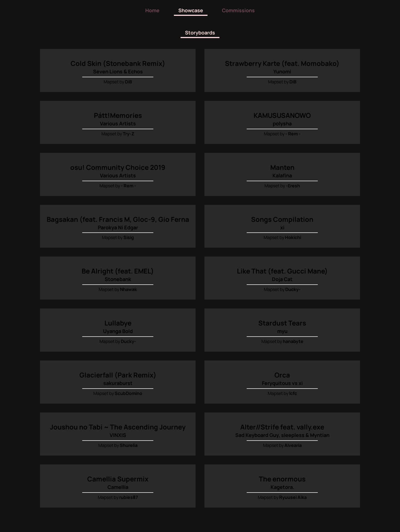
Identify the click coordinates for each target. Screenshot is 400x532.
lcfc (293, 392)
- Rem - (293, 133)
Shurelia (129, 444)
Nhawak (128, 289)
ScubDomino (128, 392)
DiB (128, 82)
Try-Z (129, 133)
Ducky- (293, 289)
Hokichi (293, 237)
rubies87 (129, 495)
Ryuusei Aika (293, 495)
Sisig (129, 237)
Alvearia (293, 444)
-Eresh (293, 185)
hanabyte (293, 340)
